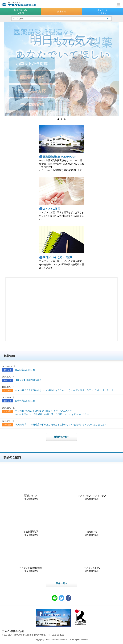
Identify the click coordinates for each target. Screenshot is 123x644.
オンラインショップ (103, 11)
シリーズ (31, 485)
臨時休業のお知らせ (25, 401)
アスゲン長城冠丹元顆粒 (31, 557)
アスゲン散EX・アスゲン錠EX (92, 485)
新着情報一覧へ (61, 437)
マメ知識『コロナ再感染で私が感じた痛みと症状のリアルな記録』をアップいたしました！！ (62, 425)
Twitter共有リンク (62, 598)
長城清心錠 (92, 521)
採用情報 (61, 11)
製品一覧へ (61, 583)
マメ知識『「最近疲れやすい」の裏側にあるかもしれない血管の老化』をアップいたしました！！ (64, 390)
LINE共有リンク (55, 598)
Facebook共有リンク (68, 598)
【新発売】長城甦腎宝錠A (28, 380)
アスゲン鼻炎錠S (92, 557)
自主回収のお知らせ (25, 370)
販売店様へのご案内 (20, 11)
